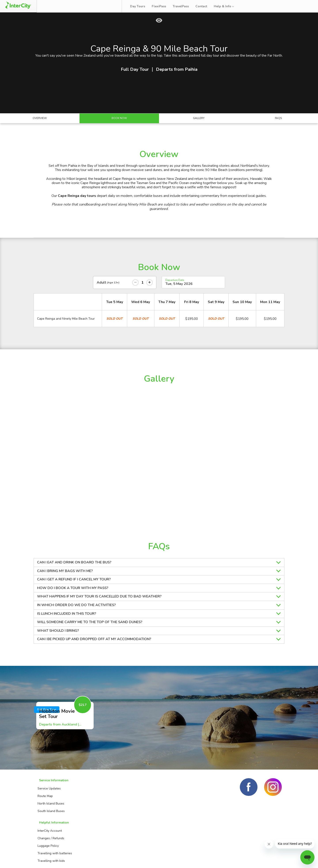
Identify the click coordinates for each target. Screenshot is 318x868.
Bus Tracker (104, 6)
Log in (306, 6)
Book (54, 6)
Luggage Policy (93, 824)
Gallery (199, 140)
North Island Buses (50, 824)
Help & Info (227, 6)
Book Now (119, 140)
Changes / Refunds (95, 817)
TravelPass (184, 6)
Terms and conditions (247, 859)
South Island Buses (50, 832)
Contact (204, 6)
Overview (40, 140)
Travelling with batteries (99, 832)
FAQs (278, 140)
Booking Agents (139, 809)
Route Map (44, 817)
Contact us (135, 817)
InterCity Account (94, 809)
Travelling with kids (96, 839)
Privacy (276, 859)
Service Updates (48, 809)
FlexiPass (162, 6)
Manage (75, 6)
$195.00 (192, 341)
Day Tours (141, 6)
